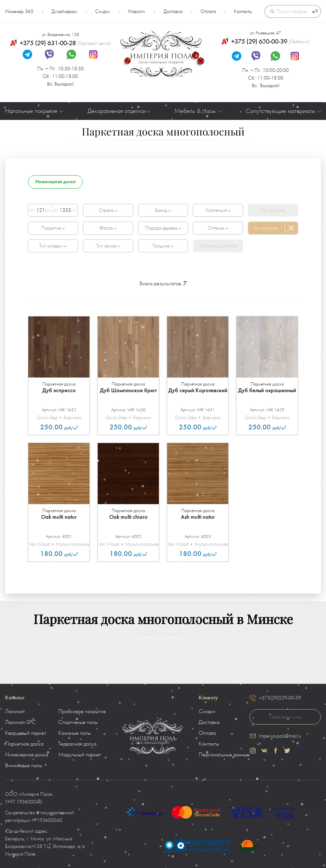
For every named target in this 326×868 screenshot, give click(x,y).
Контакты (243, 11)
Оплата (208, 11)
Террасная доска (77, 744)
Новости (137, 11)
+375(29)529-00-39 (280, 698)
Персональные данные (224, 755)
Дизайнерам (64, 11)
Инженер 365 (19, 11)
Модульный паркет (80, 755)
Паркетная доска (24, 744)
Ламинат (15, 712)
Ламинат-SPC (20, 722)
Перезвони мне (285, 717)
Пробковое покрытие (82, 712)
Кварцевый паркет (26, 733)
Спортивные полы (78, 722)
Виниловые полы (24, 766)
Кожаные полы (74, 733)
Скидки (103, 11)
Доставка (173, 11)
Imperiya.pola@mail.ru (280, 736)
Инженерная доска (27, 755)
